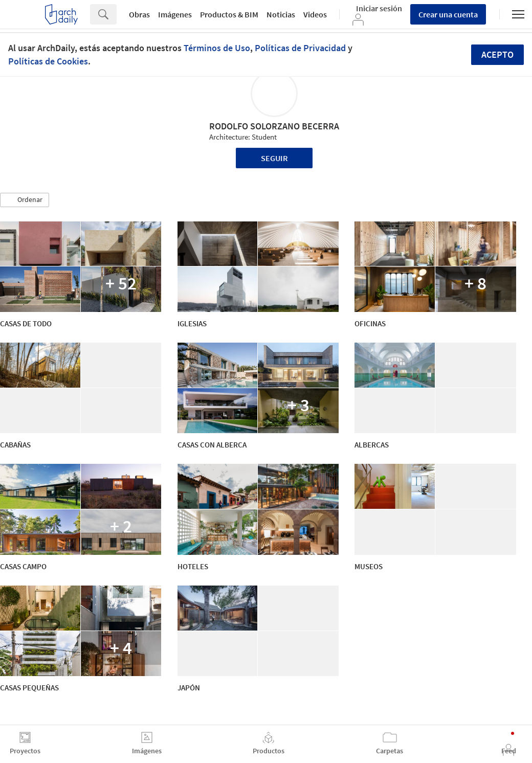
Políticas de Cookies (48, 61)
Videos (315, 14)
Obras (139, 14)
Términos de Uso (217, 48)
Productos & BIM (229, 14)
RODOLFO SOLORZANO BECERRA (274, 126)
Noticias (281, 14)
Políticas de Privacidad (300, 48)
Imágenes (175, 14)
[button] (25, 200)
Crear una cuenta (448, 14)
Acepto (497, 54)
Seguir (274, 158)
